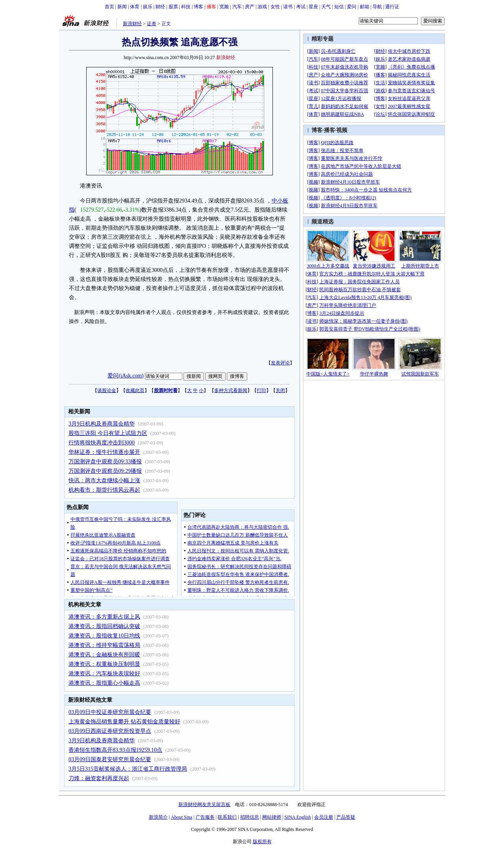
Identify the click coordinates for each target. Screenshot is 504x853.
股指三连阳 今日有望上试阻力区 (108, 433)
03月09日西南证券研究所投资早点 (110, 731)
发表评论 (280, 363)
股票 (173, 7)
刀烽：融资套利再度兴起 (99, 778)
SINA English (297, 817)
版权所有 (262, 842)
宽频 (224, 7)
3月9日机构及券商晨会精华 (102, 424)
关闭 (280, 390)
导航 (377, 7)
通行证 (392, 7)
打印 (261, 390)
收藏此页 (135, 390)
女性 (275, 7)
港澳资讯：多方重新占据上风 (104, 617)
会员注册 (324, 817)
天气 (326, 7)
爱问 (352, 7)
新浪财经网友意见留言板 (204, 805)
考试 (301, 7)
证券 (152, 24)
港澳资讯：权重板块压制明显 (104, 664)
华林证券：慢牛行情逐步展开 (104, 452)
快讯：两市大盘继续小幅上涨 (104, 480)
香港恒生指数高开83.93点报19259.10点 (115, 750)
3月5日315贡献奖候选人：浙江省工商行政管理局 (128, 769)
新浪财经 (132, 24)
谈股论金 (107, 390)
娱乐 (148, 7)
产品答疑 (346, 817)
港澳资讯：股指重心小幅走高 (104, 683)
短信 (339, 7)
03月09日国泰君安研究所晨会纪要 (110, 759)
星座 (313, 7)
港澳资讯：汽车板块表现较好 (104, 674)
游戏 (262, 7)
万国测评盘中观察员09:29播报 (105, 471)
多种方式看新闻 (231, 390)
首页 (109, 7)
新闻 (122, 7)
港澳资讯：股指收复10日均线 (104, 636)
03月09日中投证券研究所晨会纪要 (110, 712)
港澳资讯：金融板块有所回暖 (104, 655)
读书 (288, 7)
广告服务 (205, 817)
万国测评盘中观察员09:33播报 (105, 462)
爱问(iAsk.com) (125, 376)
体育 (135, 7)
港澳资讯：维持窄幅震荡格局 (104, 645)
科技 (186, 7)
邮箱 (365, 7)
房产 (250, 7)
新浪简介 (158, 817)
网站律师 (272, 817)
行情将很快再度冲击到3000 (102, 443)
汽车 (237, 7)
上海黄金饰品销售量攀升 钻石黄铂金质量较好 (124, 722)
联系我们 (227, 817)
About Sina (182, 817)
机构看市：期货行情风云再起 (104, 490)
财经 (160, 7)
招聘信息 (250, 817)
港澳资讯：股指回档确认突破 (104, 626)
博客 (198, 7)
